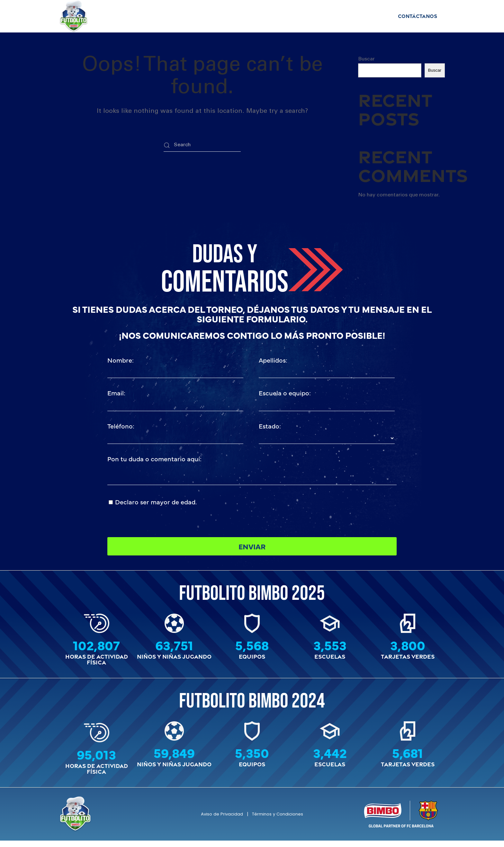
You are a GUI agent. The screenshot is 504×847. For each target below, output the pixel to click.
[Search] (202, 145)
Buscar (366, 59)
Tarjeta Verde (328, 16)
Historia (370, 16)
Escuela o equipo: (285, 393)
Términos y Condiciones (279, 820)
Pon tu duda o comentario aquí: (154, 459)
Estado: (270, 426)
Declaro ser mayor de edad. (156, 502)
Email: (116, 393)
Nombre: (121, 360)
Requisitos (282, 16)
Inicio (130, 16)
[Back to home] (74, 16)
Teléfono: (121, 426)
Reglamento (238, 16)
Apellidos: (273, 360)
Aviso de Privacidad (220, 820)
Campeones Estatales (179, 16)
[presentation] (308, 509)
